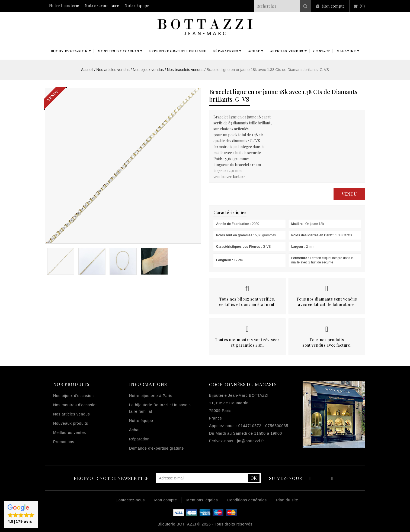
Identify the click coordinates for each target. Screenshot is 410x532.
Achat (134, 430)
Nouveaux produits (71, 423)
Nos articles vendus (71, 414)
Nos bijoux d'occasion (73, 396)
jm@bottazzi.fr (250, 441)
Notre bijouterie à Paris (151, 396)
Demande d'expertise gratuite (156, 448)
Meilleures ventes (70, 433)
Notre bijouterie (64, 6)
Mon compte (333, 6)
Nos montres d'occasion (75, 405)
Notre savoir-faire (102, 6)
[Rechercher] (282, 6)
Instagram (332, 479)
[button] (21, 514)
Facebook (310, 479)
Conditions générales (247, 500)
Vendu (349, 194)
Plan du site (287, 500)
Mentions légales (202, 500)
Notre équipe (137, 6)
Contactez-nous (130, 500)
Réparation (139, 439)
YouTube (321, 479)
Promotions (64, 442)
